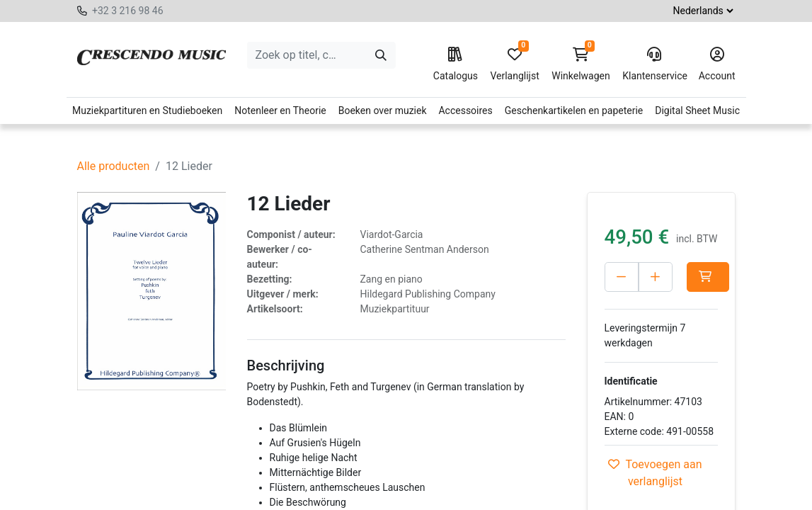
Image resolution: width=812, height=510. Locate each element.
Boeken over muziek (383, 110)
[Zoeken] (381, 55)
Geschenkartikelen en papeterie (574, 110)
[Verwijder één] (622, 277)
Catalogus (456, 64)
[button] (626, 307)
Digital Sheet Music (697, 110)
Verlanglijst (514, 64)
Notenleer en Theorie (280, 110)
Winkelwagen (581, 64)
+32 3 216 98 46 (128, 11)
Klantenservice (654, 64)
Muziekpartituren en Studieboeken (147, 110)
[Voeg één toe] (685, 277)
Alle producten (114, 166)
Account (717, 64)
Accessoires (465, 110)
